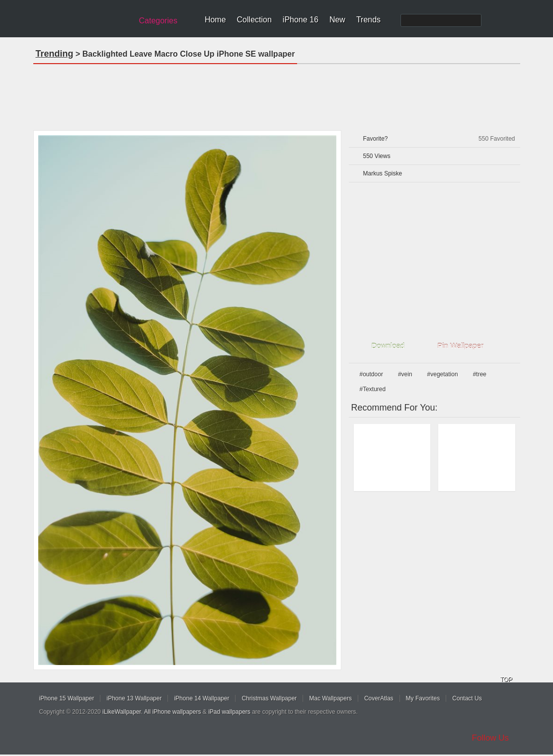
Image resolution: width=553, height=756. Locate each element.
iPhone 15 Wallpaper (67, 698)
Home (215, 20)
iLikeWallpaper (122, 712)
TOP (506, 679)
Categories (158, 21)
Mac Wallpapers (330, 698)
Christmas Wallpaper (269, 698)
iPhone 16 (301, 20)
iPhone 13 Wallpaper (134, 698)
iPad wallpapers (229, 712)
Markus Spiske (383, 173)
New (337, 20)
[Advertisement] (277, 94)
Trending (55, 54)
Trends (368, 20)
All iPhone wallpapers (173, 712)
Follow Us (491, 738)
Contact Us (467, 698)
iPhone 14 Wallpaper (201, 698)
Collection (254, 20)
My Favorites (423, 698)
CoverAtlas (379, 698)
